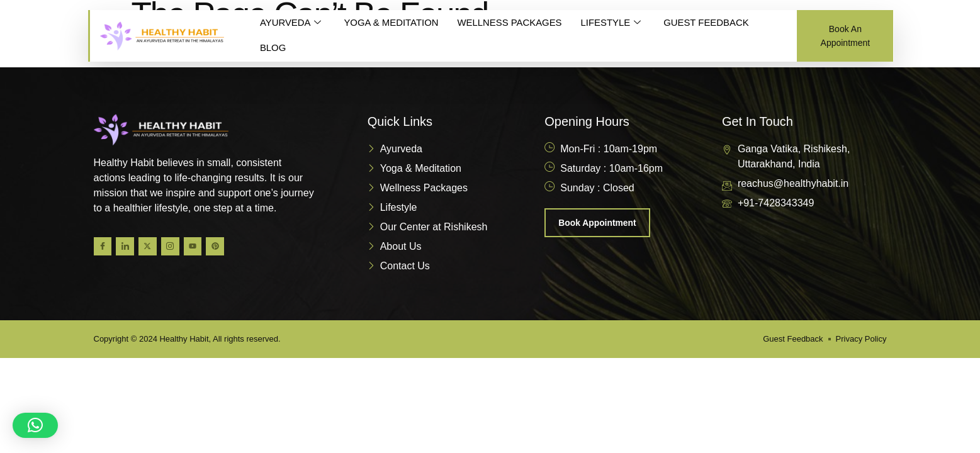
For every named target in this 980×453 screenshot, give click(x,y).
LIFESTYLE (612, 23)
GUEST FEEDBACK (709, 23)
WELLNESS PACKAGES (511, 23)
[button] (35, 425)
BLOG (273, 48)
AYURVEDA (291, 23)
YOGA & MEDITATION (392, 23)
